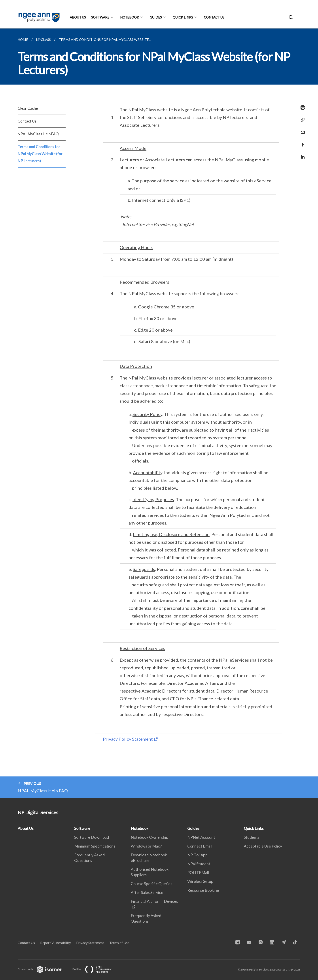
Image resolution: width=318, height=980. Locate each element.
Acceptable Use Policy (263, 846)
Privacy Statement (90, 943)
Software (100, 17)
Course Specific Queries (151, 884)
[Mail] (301, 129)
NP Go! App (197, 855)
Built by (96, 969)
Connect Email (200, 846)
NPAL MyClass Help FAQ (38, 134)
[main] (159, 413)
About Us (78, 17)
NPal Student (199, 864)
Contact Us (214, 17)
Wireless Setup (200, 881)
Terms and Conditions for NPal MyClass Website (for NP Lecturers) (40, 154)
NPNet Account (201, 837)
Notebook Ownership (150, 837)
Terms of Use (119, 943)
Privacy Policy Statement (128, 739)
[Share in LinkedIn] (301, 154)
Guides (156, 17)
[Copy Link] (301, 120)
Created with (43, 969)
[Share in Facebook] (301, 142)
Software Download (92, 837)
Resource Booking (203, 890)
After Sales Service (147, 892)
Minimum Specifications (95, 846)
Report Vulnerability (56, 943)
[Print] (301, 108)
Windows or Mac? (146, 846)
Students (252, 837)
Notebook (130, 17)
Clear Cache (28, 108)
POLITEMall (198, 872)
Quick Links (183, 17)
